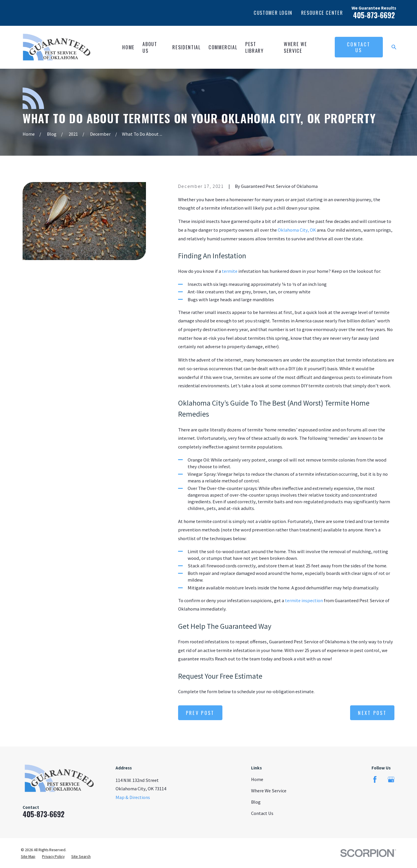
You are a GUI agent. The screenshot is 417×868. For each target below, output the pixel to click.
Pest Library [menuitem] (255, 47)
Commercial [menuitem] (223, 47)
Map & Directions (133, 797)
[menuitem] (28, 857)
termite (230, 271)
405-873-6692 (374, 15)
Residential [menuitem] (186, 47)
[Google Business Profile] (391, 779)
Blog (256, 802)
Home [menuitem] (128, 47)
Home (257, 779)
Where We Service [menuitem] (295, 47)
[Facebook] (375, 779)
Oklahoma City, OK (296, 230)
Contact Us (359, 47)
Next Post (372, 713)
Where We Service (269, 791)
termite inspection (304, 600)
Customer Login (273, 13)
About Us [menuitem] (150, 47)
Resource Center (322, 13)
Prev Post (200, 713)
